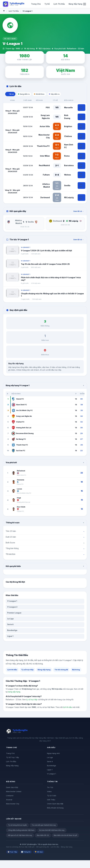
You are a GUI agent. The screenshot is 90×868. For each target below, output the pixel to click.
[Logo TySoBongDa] (14, 4)
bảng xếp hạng (14, 692)
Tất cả (11, 94)
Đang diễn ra (26, 94)
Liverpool (10, 796)
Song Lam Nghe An (22, 417)
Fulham (46, 175)
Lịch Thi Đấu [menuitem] (59, 4)
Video (49, 792)
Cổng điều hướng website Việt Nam (21, 831)
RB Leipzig (69, 198)
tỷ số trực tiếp (32, 700)
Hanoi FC (18, 400)
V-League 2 (12, 608)
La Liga (10, 619)
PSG (48, 108)
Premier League (14, 613)
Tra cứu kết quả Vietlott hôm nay (44, 826)
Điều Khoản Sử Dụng (55, 808)
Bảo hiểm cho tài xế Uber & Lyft (65, 836)
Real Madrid (44, 166)
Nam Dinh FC (19, 405)
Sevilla (67, 186)
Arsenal (9, 800)
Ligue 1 (10, 637)
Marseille (68, 108)
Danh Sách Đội (12, 788)
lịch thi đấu (68, 708)
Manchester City (13, 804)
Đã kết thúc (43, 94)
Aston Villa (45, 127)
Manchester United (14, 792)
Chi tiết (81, 108)
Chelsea (68, 137)
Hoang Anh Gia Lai (21, 428)
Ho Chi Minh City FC (22, 411)
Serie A (10, 625)
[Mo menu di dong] (85, 4)
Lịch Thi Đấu (14, 11)
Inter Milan (45, 156)
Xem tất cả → (79, 212)
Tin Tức (50, 788)
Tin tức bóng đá (61, 670)
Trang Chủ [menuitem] (36, 4)
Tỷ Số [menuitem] (47, 4)
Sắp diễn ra (60, 94)
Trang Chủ (10, 754)
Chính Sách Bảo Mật (55, 804)
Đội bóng (76, 670)
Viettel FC (18, 423)
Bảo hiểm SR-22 (43, 836)
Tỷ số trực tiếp (27, 670)
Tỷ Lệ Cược (52, 796)
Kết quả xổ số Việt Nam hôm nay (20, 836)
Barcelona (69, 166)
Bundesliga (12, 631)
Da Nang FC (19, 440)
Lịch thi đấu (12, 670)
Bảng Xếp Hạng (12, 766)
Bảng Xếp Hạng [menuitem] (75, 4)
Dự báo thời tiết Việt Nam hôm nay (52, 831)
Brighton (68, 127)
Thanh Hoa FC (43, 147)
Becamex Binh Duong (23, 434)
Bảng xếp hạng (44, 670)
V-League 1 (12, 602)
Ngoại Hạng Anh (53, 754)
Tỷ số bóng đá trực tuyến (17, 826)
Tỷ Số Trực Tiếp (13, 758)
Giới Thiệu (51, 800)
